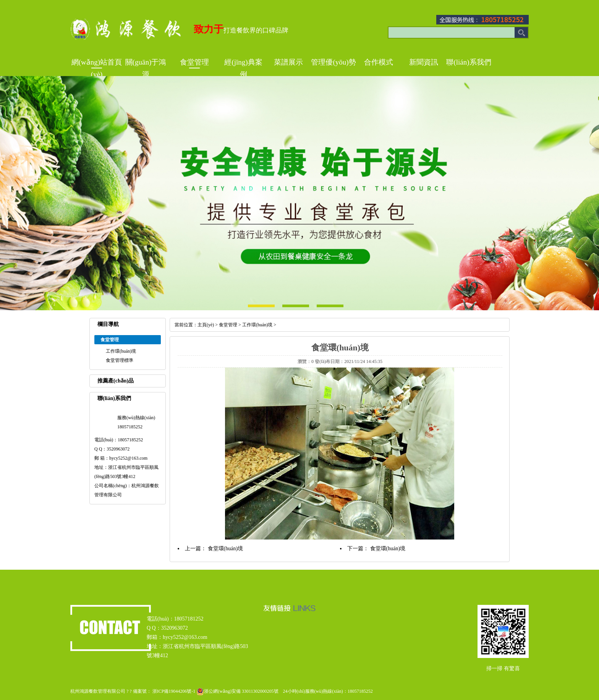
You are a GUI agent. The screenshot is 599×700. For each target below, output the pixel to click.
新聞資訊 (424, 62)
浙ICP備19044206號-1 (174, 691)
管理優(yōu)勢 (333, 62)
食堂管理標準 (120, 360)
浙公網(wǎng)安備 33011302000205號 (237, 691)
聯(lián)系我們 (469, 62)
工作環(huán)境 (121, 351)
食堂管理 (194, 62)
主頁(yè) (206, 325)
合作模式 (379, 62)
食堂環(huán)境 (226, 548)
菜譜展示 (288, 62)
